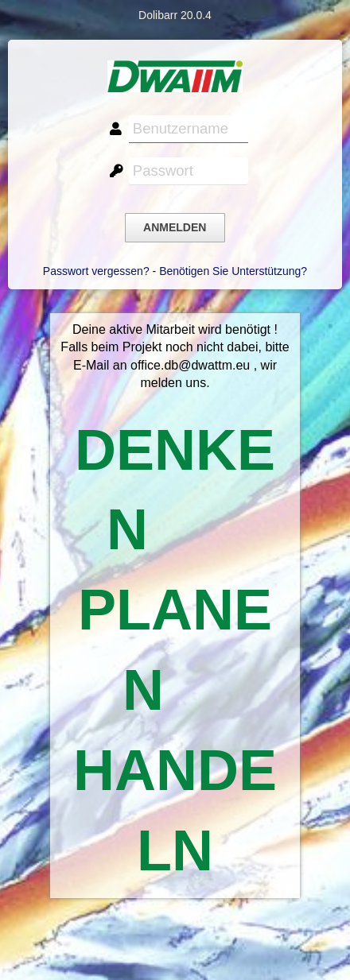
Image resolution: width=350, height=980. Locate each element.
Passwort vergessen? (96, 271)
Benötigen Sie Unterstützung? (233, 271)
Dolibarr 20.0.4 (175, 15)
